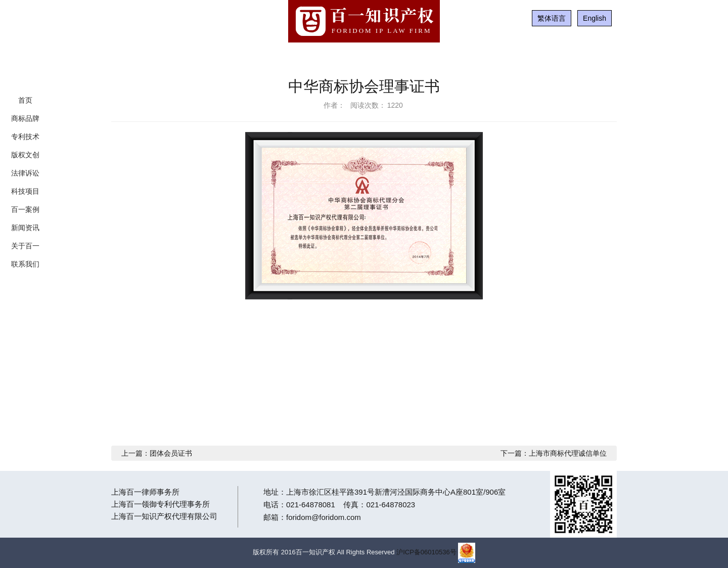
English (595, 18)
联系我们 (25, 264)
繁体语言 (552, 18)
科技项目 (25, 191)
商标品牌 (25, 118)
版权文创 (25, 155)
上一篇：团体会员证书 (157, 453)
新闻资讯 (25, 228)
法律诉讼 (25, 173)
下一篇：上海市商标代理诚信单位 (554, 453)
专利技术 (25, 137)
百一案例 (25, 209)
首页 (25, 100)
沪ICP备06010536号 (426, 552)
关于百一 (25, 246)
